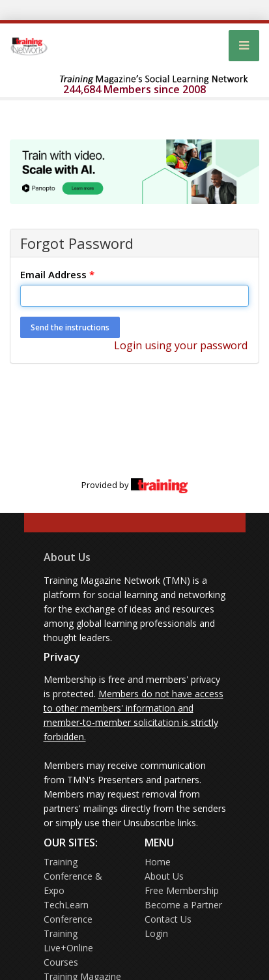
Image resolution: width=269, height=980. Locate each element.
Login (156, 933)
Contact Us (168, 919)
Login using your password (181, 345)
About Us (67, 557)
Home (158, 862)
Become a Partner (183, 905)
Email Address (57, 274)
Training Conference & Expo (73, 876)
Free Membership (182, 890)
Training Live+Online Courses (68, 948)
